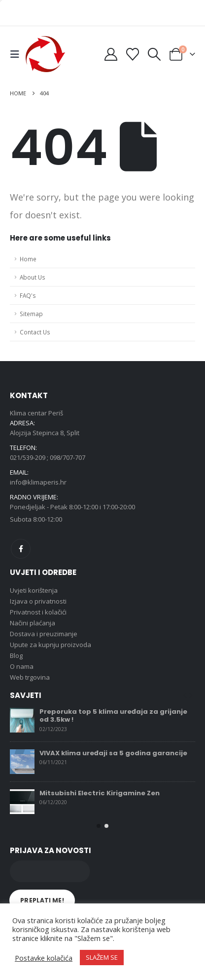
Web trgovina (30, 677)
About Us (33, 277)
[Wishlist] (132, 54)
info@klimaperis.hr (38, 482)
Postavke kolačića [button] (44, 958)
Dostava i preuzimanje (44, 634)
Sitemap (31, 314)
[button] (18, 54)
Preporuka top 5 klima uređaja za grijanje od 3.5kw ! (113, 716)
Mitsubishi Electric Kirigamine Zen (100, 793)
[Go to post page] (22, 720)
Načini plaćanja (33, 623)
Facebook (21, 549)
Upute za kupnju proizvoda (51, 645)
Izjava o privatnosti (38, 601)
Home (28, 259)
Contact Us (35, 332)
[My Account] (111, 54)
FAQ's (28, 295)
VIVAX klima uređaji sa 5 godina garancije (113, 753)
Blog (16, 655)
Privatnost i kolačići (38, 612)
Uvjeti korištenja (34, 590)
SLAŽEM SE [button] (102, 957)
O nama (22, 666)
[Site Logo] (45, 54)
